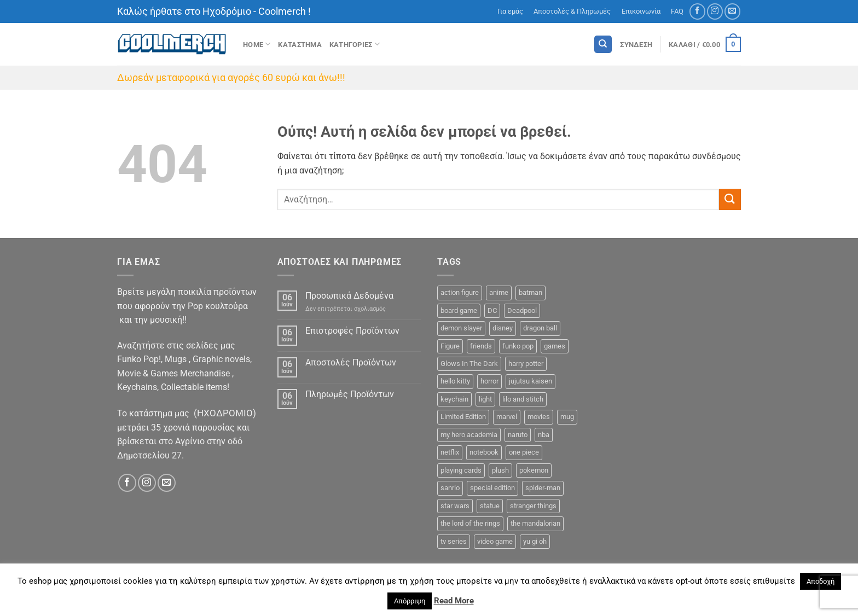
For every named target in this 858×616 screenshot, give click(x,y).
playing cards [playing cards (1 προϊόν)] (461, 470)
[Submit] (730, 199)
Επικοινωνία (641, 11)
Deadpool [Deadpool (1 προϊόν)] (522, 310)
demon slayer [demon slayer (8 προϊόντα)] (461, 328)
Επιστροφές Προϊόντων (352, 331)
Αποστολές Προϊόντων (351, 362)
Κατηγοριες (355, 44)
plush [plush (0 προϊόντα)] (500, 470)
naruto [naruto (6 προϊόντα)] (518, 435)
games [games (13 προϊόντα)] (555, 346)
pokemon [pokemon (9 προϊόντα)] (534, 470)
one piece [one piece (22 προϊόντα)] (524, 452)
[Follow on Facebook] (697, 11)
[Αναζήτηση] (603, 45)
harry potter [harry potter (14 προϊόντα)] (526, 364)
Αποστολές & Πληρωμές (572, 11)
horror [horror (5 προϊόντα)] (489, 381)
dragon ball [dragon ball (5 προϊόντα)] (540, 328)
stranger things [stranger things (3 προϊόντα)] (533, 506)
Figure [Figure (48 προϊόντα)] (450, 346)
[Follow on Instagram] (715, 11)
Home (257, 44)
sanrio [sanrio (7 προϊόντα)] (450, 488)
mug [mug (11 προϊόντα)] (567, 417)
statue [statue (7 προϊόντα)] (490, 506)
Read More (454, 601)
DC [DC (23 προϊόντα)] (492, 310)
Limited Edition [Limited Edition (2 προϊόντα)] (463, 417)
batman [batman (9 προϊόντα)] (531, 292)
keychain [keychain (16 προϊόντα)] (454, 399)
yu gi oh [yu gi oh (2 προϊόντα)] (535, 541)
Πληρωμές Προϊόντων (350, 394)
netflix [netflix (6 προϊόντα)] (450, 452)
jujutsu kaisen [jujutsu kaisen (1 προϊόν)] (531, 381)
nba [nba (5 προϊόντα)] (544, 435)
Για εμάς (510, 11)
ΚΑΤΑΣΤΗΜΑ (300, 45)
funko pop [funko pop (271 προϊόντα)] (518, 346)
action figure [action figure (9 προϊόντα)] (460, 292)
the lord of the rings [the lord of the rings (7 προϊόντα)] (470, 523)
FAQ (677, 11)
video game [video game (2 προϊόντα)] (495, 541)
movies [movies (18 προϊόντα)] (539, 417)
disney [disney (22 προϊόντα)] (503, 328)
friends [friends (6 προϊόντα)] (481, 346)
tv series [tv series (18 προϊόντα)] (454, 541)
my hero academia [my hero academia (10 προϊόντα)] (469, 435)
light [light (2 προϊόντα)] (485, 399)
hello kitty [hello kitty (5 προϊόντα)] (455, 381)
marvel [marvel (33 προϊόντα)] (507, 417)
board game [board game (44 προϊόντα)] (459, 310)
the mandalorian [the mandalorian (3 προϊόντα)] (535, 523)
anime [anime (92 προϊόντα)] (499, 292)
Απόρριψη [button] (410, 601)
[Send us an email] (732, 11)
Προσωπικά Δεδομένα (349, 296)
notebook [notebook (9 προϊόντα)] (484, 452)
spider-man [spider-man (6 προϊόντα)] (543, 488)
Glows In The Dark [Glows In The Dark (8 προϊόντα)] (469, 364)
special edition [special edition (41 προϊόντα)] (492, 488)
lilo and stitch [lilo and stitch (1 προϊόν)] (523, 399)
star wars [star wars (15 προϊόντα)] (455, 506)
